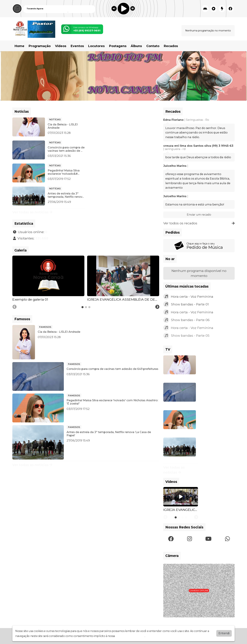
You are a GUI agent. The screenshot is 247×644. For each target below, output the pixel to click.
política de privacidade (130, 636)
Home (19, 46)
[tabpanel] (48, 279)
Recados (171, 46)
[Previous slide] (15, 307)
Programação (40, 46)
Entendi (224, 633)
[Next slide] (157, 307)
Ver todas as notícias (32, 212)
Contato (153, 46)
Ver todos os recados (199, 223)
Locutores (96, 46)
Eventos (77, 46)
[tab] (83, 307)
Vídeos (61, 46)
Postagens (118, 46)
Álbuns (136, 46)
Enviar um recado (199, 215)
